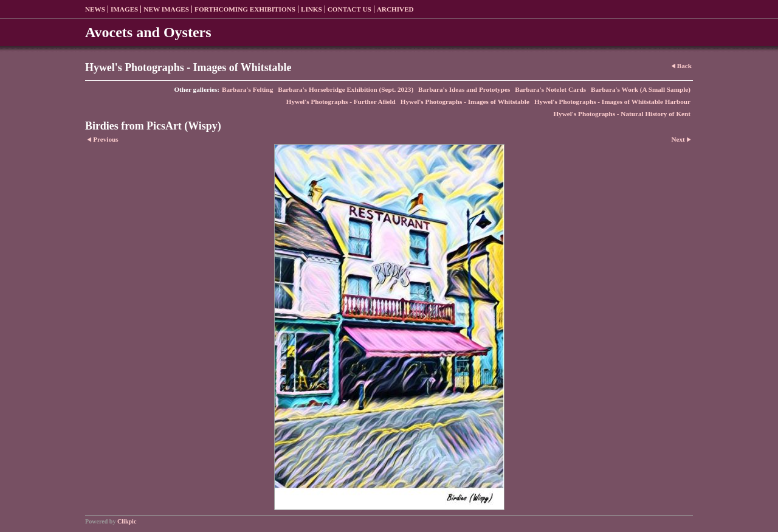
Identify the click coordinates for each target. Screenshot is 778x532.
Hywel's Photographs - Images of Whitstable (465, 102)
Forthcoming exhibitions (245, 9)
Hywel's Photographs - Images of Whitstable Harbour (612, 102)
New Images (166, 9)
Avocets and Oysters (148, 32)
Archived (395, 9)
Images (124, 9)
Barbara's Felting (247, 89)
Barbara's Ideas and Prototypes (464, 89)
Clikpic (127, 521)
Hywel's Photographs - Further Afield (341, 102)
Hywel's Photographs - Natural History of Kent (622, 114)
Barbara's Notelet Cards (550, 89)
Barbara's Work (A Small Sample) (641, 89)
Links (312, 9)
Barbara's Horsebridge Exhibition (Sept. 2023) (346, 89)
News (95, 9)
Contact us (349, 9)
